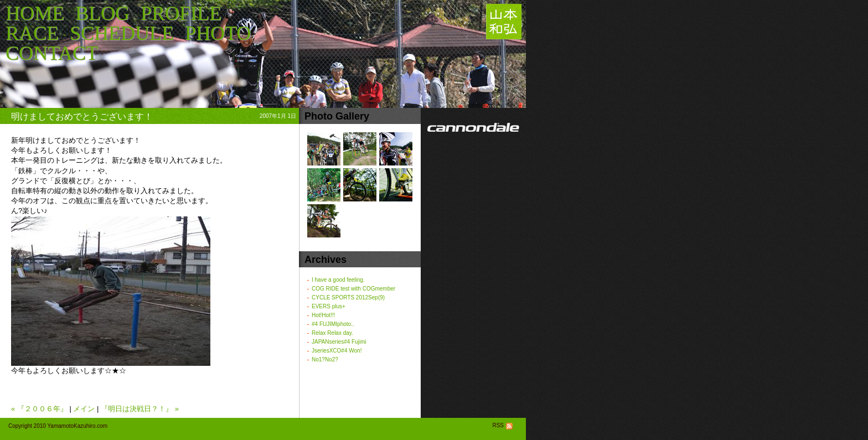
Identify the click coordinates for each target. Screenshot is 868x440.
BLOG (102, 13)
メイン (84, 409)
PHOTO (218, 33)
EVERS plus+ (329, 306)
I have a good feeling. (338, 280)
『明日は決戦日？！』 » (140, 409)
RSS (503, 425)
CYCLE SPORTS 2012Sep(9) (348, 297)
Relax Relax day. (332, 333)
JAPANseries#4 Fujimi (339, 342)
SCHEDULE (122, 33)
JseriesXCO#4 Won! (337, 351)
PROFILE (181, 13)
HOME (35, 13)
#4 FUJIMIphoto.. (333, 324)
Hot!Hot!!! (323, 315)
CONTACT (52, 53)
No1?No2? (325, 359)
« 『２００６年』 (39, 409)
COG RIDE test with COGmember (353, 289)
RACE (32, 33)
